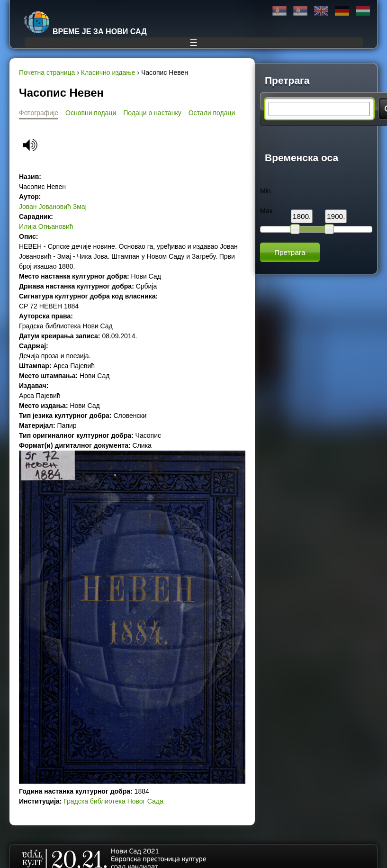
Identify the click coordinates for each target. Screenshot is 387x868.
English (321, 11)
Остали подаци (212, 113)
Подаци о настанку (152, 113)
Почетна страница (47, 72)
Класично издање (108, 72)
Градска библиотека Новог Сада (113, 801)
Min (265, 191)
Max (266, 211)
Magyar (363, 11)
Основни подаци (91, 113)
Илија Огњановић (46, 226)
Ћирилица (279, 11)
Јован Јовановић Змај (53, 207)
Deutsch (342, 11)
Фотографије (39, 113)
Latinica (300, 11)
